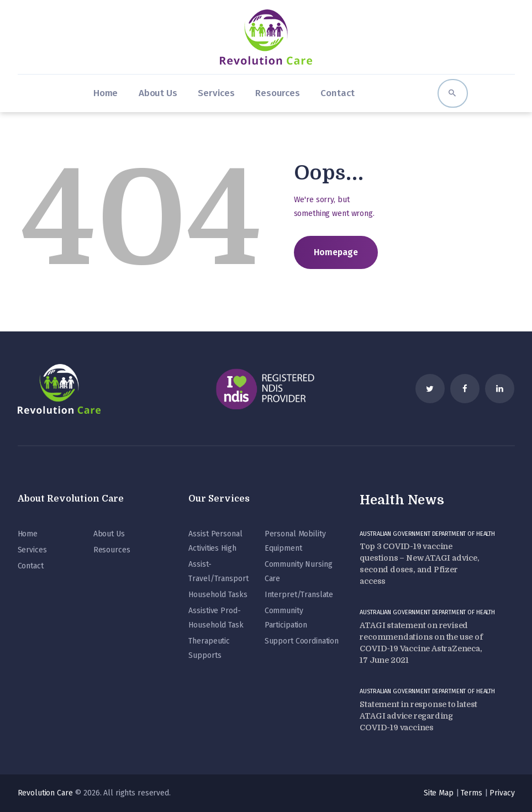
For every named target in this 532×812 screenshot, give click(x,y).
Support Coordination (302, 641)
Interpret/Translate (299, 595)
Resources (112, 550)
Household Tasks (218, 595)
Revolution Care (45, 793)
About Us (109, 534)
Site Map (439, 793)
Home (28, 534)
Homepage (336, 252)
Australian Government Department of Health (427, 534)
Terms (471, 793)
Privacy (502, 793)
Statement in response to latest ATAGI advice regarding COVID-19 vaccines (418, 716)
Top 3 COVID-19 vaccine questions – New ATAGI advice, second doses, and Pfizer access (419, 564)
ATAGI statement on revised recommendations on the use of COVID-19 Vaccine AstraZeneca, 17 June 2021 (421, 643)
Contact (31, 566)
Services (32, 550)
